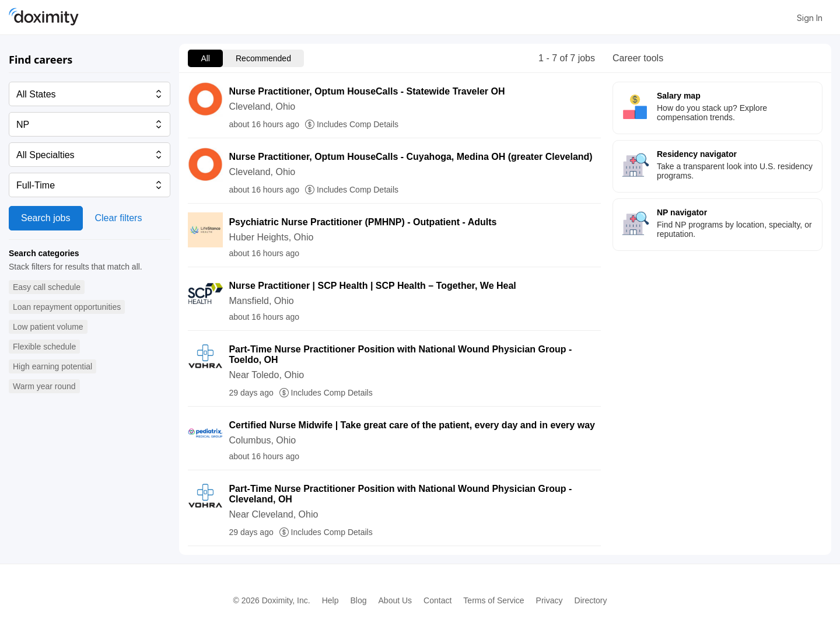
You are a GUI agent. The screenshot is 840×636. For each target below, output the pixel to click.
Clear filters (119, 218)
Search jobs (46, 218)
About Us (395, 600)
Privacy (549, 600)
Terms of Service (494, 600)
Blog (358, 600)
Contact (437, 600)
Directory (591, 600)
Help (330, 600)
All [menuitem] (205, 58)
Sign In (810, 18)
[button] (47, 287)
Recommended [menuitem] (263, 58)
